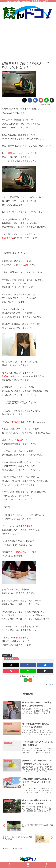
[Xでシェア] (24, 100)
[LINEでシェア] (46, 100)
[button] (52, 100)
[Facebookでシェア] (30, 100)
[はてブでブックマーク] (35, 100)
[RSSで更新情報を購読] (30, 680)
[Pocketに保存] (41, 100)
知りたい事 (7, 655)
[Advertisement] (28, 38)
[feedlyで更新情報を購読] (26, 680)
